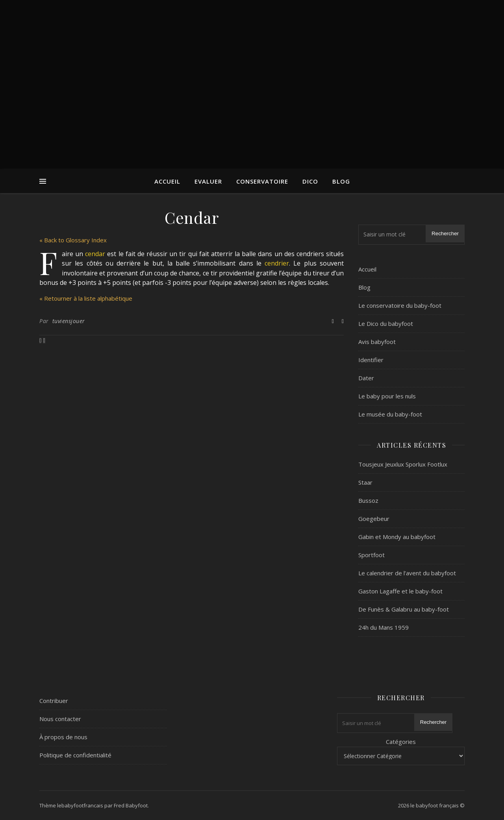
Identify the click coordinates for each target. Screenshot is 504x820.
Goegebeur (374, 519)
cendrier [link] (277, 263)
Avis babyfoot (377, 342)
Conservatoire (262, 181)
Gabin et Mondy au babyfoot (397, 537)
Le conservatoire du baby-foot (400, 305)
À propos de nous (63, 737)
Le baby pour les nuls (387, 396)
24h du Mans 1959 (384, 627)
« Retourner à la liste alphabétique (86, 298)
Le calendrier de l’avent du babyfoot (407, 573)
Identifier (371, 360)
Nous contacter (60, 719)
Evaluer (208, 181)
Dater (366, 378)
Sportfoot (372, 555)
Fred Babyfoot (131, 805)
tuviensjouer (69, 321)
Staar (365, 482)
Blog (341, 181)
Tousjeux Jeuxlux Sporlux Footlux (403, 464)
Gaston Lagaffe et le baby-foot (400, 591)
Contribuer (54, 701)
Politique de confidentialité (75, 755)
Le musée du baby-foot (390, 414)
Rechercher (445, 233)
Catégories (401, 742)
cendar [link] (95, 254)
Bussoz (368, 500)
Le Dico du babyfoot (386, 324)
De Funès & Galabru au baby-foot (404, 609)
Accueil (167, 181)
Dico (310, 181)
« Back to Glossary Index (73, 240)
